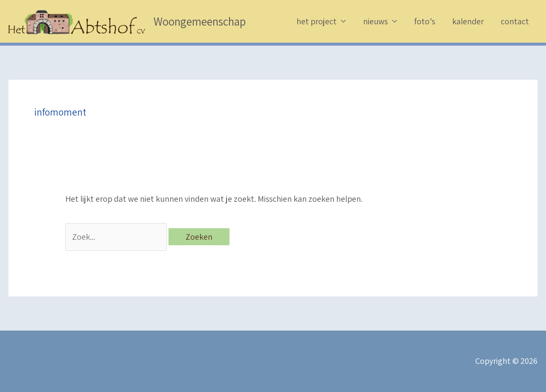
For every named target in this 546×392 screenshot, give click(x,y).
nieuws (375, 21)
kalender (468, 21)
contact (515, 21)
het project (317, 21)
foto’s (425, 21)
